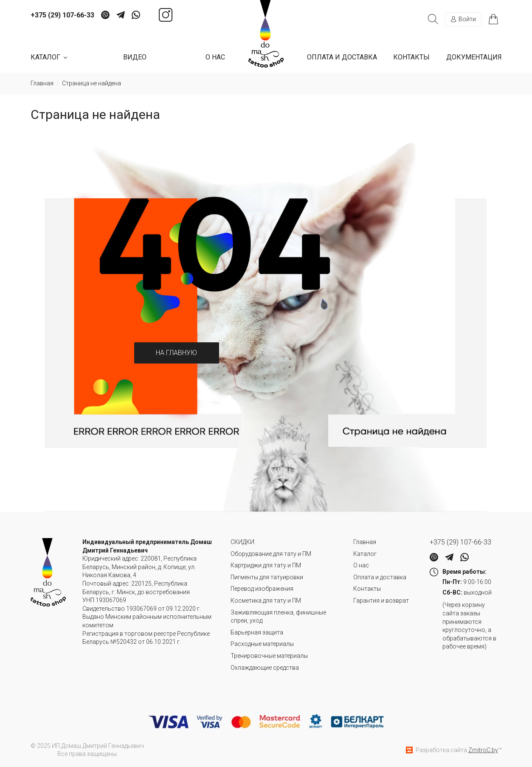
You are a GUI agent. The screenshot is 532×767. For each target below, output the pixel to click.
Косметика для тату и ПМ (266, 601)
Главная (365, 542)
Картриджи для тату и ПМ (266, 565)
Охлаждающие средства (265, 668)
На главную (176, 353)
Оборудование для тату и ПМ (271, 554)
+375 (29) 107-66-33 (62, 15)
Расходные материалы (262, 644)
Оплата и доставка (342, 57)
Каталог (365, 554)
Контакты (411, 57)
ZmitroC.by (483, 750)
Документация (474, 57)
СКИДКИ (242, 542)
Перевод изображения (262, 589)
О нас (215, 57)
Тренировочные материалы (269, 656)
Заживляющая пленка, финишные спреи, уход (278, 617)
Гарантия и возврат (381, 601)
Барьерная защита (257, 632)
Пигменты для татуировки (267, 577)
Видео (135, 57)
